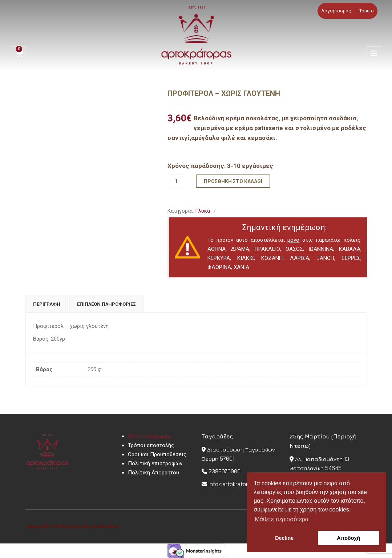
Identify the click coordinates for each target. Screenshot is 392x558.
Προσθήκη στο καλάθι (233, 181)
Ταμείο (367, 11)
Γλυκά (203, 211)
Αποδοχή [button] (348, 538)
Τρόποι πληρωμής (150, 436)
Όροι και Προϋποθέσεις (157, 454)
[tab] (47, 304)
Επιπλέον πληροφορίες (106, 304)
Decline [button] (284, 538)
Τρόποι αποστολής (151, 445)
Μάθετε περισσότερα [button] (282, 519)
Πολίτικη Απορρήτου (153, 473)
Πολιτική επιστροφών (155, 463)
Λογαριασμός (336, 11)
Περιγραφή (47, 304)
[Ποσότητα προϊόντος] (176, 181)
